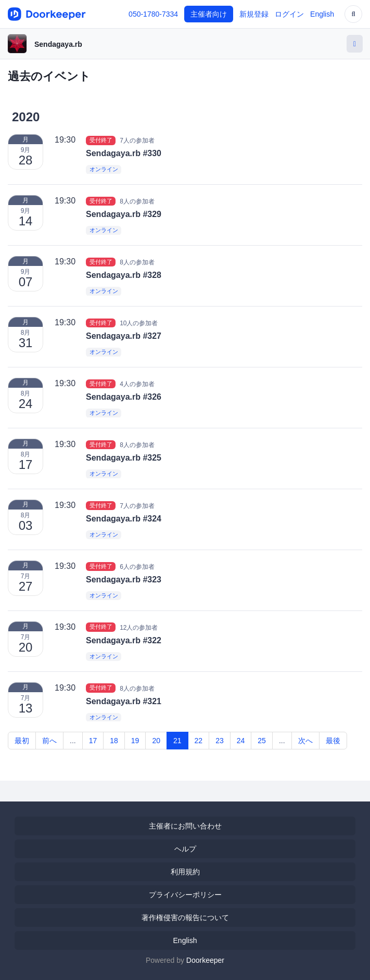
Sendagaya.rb (58, 44)
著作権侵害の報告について (185, 918)
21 (177, 741)
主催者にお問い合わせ (185, 826)
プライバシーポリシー (185, 895)
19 (135, 741)
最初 (22, 741)
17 (93, 741)
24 (241, 741)
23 (220, 741)
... (73, 741)
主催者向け (209, 14)
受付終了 (101, 140)
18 (114, 741)
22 (199, 741)
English (322, 14)
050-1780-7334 (153, 14)
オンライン (104, 170)
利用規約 (185, 872)
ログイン (289, 14)
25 (262, 741)
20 (156, 741)
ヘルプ (185, 849)
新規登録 (254, 14)
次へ (305, 741)
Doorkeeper (205, 960)
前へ (49, 741)
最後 (333, 741)
